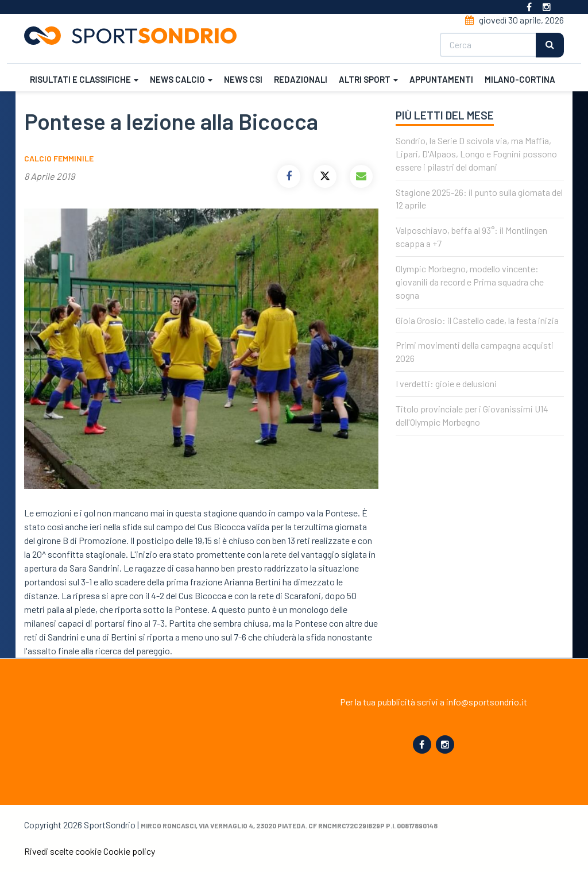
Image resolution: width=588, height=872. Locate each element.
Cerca (550, 45)
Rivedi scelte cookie (63, 851)
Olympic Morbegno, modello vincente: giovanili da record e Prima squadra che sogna (470, 282)
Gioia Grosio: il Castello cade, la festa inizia (477, 320)
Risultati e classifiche (84, 79)
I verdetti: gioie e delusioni (446, 383)
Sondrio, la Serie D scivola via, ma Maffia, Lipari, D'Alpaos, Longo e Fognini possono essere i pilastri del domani (476, 154)
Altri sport (368, 79)
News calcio (181, 79)
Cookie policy (129, 851)
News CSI (243, 79)
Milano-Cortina (520, 79)
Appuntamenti (441, 79)
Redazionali (301, 79)
